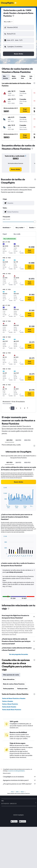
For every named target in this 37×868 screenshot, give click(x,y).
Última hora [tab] (23, 77)
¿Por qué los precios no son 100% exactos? (19, 784)
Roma (22, 792)
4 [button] (25, 408)
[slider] (35, 222)
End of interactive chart (3, 507)
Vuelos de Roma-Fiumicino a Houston (14, 698)
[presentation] (13, 16)
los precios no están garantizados (16, 771)
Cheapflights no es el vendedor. (19, 777)
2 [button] (16, 408)
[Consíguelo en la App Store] (23, 822)
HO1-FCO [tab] (9, 440)
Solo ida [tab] (31, 77)
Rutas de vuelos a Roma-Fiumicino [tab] (14, 684)
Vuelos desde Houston (9, 707)
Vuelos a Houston (8, 701)
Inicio (12, 792)
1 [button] (12, 408)
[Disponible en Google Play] (14, 822)
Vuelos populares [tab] (8, 689)
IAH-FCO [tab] (18, 440)
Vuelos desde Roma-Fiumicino (12, 710)
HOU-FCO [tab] (27, 440)
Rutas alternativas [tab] (9, 679)
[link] (16, 169)
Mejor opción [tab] (14, 77)
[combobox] (8, 22)
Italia (17, 792)
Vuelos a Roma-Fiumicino (10, 704)
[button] (18, 27)
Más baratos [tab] (5, 77)
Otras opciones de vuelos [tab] (11, 675)
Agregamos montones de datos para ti (19, 780)
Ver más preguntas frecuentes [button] (19, 654)
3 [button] (20, 408)
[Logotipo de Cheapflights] (7, 3)
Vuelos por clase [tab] (22, 689)
